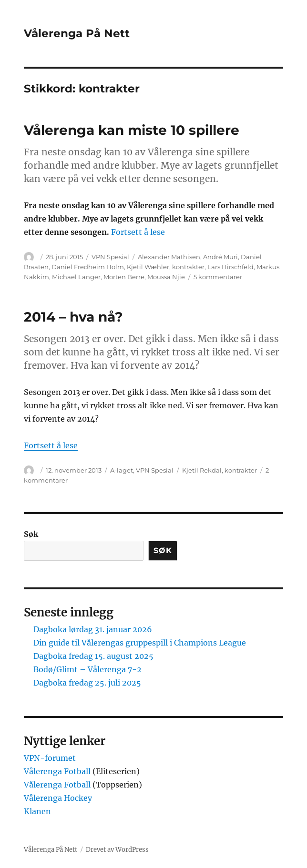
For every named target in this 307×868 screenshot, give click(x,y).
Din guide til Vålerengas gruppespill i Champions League (140, 643)
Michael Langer (76, 277)
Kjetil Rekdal (202, 470)
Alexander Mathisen (169, 257)
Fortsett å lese (138, 232)
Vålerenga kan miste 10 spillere (132, 130)
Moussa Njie (166, 277)
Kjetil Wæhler (148, 267)
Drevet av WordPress (117, 850)
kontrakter (188, 267)
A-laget (122, 470)
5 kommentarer (218, 277)
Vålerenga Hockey (58, 798)
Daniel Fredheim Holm (88, 267)
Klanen (37, 811)
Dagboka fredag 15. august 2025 (93, 656)
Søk (31, 534)
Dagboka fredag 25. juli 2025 (87, 683)
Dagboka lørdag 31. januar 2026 (93, 629)
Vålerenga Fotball (58, 771)
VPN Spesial (110, 257)
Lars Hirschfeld (230, 267)
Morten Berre (124, 277)
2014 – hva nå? (73, 317)
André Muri (220, 257)
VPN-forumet (50, 758)
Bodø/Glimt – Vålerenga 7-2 (87, 669)
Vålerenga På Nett (77, 33)
